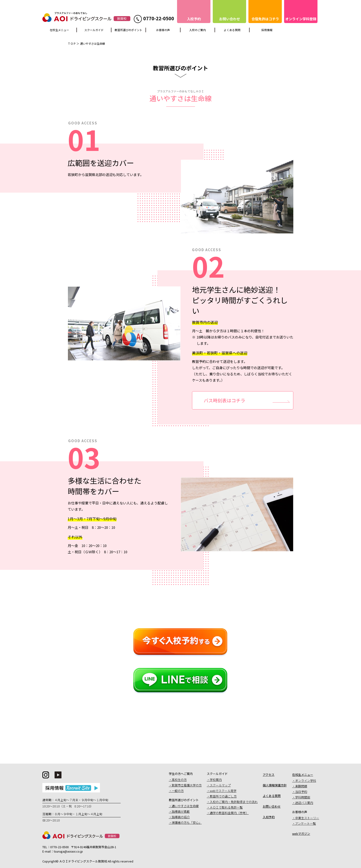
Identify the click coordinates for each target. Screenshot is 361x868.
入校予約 (269, 817)
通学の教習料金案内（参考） (229, 813)
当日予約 (301, 792)
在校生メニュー (59, 30)
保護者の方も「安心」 (187, 822)
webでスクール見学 (223, 791)
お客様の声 (163, 30)
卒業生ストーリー (307, 818)
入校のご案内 (198, 30)
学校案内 (216, 780)
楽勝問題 (301, 786)
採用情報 (267, 30)
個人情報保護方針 (275, 785)
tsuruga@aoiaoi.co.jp (68, 851)
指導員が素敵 (181, 811)
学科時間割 (303, 797)
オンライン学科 (306, 781)
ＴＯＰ (72, 43)
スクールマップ (220, 785)
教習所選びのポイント (128, 30)
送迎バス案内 (304, 803)
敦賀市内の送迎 (205, 322)
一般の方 (178, 791)
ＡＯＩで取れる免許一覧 (226, 807)
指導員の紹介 (181, 817)
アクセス (269, 775)
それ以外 (75, 537)
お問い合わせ (272, 806)
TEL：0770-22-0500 (55, 847)
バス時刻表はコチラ (224, 400)
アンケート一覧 (306, 823)
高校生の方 (179, 780)
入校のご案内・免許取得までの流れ (234, 802)
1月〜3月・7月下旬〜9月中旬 (92, 519)
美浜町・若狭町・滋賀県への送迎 (220, 353)
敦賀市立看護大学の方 (187, 785)
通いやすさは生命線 (185, 806)
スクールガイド (94, 30)
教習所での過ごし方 (223, 796)
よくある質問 (232, 30)
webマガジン (301, 834)
